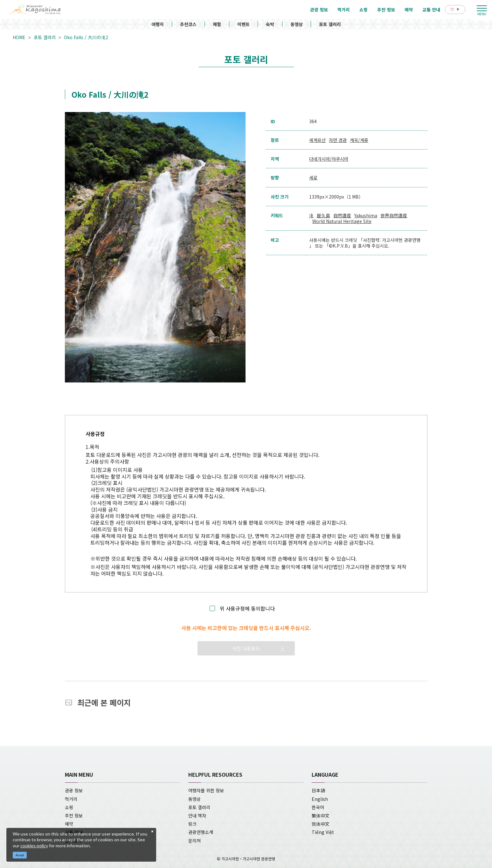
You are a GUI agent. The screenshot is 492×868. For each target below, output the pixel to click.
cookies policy (34, 846)
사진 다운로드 (246, 648)
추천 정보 (74, 815)
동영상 (297, 24)
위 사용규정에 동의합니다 (247, 609)
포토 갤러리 (330, 24)
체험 (217, 24)
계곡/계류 (359, 140)
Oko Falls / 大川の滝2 (86, 37)
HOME (19, 37)
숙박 (270, 24)
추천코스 (188, 24)
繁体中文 (321, 815)
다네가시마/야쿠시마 (329, 159)
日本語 (318, 790)
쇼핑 (69, 807)
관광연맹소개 (201, 832)
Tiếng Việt (323, 832)
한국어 (318, 807)
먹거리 (71, 799)
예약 (69, 824)
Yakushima (366, 215)
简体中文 (321, 824)
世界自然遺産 (394, 215)
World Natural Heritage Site (342, 221)
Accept (20, 855)
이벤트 (243, 24)
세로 (313, 178)
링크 (192, 824)
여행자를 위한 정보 (206, 790)
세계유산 (317, 140)
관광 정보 (74, 790)
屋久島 (323, 215)
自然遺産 (342, 215)
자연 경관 (338, 140)
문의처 (194, 841)
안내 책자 (197, 815)
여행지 (158, 24)
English (320, 799)
